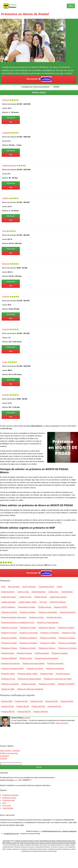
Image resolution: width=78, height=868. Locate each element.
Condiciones (5, 756)
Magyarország (47, 841)
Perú (18, 843)
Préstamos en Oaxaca (67, 638)
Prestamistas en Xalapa (27, 607)
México (4, 843)
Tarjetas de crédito (8, 689)
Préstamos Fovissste (24, 653)
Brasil (54, 841)
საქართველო (31, 841)
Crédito (59, 587)
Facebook (4, 759)
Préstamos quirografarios (55, 669)
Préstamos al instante (28, 612)
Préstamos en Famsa (9, 633)
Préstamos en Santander (67, 643)
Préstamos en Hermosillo (29, 633)
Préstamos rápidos (8, 674)
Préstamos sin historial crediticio (29, 679)
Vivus (4, 803)
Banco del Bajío (14, 587)
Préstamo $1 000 (21, 701)
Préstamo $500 (7, 701)
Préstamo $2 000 (37, 701)
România (32, 843)
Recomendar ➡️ (39, 79)
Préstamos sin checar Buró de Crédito (58, 679)
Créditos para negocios (58, 597)
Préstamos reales (47, 674)
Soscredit (6, 329)
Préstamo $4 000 (67, 701)
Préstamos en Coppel (28, 628)
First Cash (43, 602)
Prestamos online (26, 658)
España (69, 841)
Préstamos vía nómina (47, 684)
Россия (37, 843)
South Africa (54, 843)
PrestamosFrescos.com (11, 834)
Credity (5, 362)
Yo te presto (7, 805)
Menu (71, 6)
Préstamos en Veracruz (47, 648)
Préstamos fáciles (8, 653)
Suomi (73, 841)
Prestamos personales (10, 795)
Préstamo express (45, 607)
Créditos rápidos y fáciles (28, 602)
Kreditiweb (6, 133)
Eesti (37, 841)
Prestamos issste (8, 800)
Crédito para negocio (9, 597)
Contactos (65, 831)
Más (11, 122)
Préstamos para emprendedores (47, 658)
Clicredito (6, 395)
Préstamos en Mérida (9, 638)
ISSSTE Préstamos (8, 607)
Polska (22, 843)
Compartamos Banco (46, 587)
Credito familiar (8, 808)
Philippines (73, 843)
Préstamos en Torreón (28, 648)
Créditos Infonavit (40, 597)
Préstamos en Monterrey (28, 638)
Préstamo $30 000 (8, 712)
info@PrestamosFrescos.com (51, 831)
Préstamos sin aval (8, 679)
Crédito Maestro (67, 592)
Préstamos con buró (36, 617)
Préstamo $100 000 (40, 712)
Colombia (58, 841)
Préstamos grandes (42, 653)
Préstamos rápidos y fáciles (28, 674)
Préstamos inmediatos (60, 653)
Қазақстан (43, 843)
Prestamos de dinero (54, 617)
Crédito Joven (53, 592)
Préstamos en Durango (47, 628)
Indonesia (61, 843)
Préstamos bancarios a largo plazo (14, 617)
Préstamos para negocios (10, 663)
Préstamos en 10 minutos (68, 648)
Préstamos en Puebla (9, 643)
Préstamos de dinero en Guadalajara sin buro (18, 623)
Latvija (41, 841)
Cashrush (6, 100)
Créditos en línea (25, 597)
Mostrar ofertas (39, 93)
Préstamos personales (55, 663)
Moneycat (6, 264)
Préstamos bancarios (68, 612)
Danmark (64, 841)
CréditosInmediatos (9, 166)
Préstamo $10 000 (38, 706)
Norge (15, 843)
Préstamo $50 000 (24, 712)
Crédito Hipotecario (39, 592)
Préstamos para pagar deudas (33, 663)
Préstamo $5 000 (8, 706)
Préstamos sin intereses (10, 684)
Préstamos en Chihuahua (50, 633)
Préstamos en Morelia (48, 638)
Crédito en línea (23, 592)
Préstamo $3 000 (52, 701)
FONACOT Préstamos (58, 602)
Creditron (6, 198)
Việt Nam (67, 843)
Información (11, 118)
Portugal (27, 843)
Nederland (10, 843)
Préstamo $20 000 (54, 706)
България (24, 841)
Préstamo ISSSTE (60, 607)
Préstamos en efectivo (66, 628)
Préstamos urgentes (29, 684)
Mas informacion (62, 723)
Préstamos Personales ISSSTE (12, 669)
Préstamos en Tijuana (9, 648)
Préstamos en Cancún (9, 628)
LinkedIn (26, 718)
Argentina (18, 841)
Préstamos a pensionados (48, 612)
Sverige (48, 843)
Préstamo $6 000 (23, 706)
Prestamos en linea (9, 798)
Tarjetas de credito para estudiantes (30, 689)
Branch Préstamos (29, 587)
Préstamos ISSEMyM (9, 658)
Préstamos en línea (69, 633)
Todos (3, 587)
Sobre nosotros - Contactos (10, 751)
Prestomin (6, 297)
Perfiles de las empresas (9, 753)
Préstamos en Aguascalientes (48, 623)
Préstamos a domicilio (9, 612)
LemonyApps (7, 841)
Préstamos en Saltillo (48, 643)
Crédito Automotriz (8, 592)
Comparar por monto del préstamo (35, 87)
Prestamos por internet (35, 669)
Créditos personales (8, 602)
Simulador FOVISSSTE (66, 684)
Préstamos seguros (63, 674)
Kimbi (4, 231)
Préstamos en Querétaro (28, 643)
